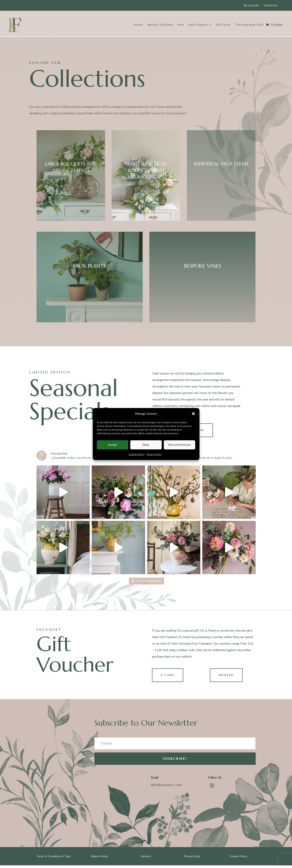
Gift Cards (223, 25)
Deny (146, 445)
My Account (251, 5)
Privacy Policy (154, 454)
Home (138, 25)
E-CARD (169, 677)
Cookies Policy (136, 454)
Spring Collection (160, 25)
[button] (193, 414)
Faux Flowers (198, 25)
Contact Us (270, 5)
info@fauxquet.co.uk (166, 788)
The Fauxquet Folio (249, 25)
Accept (113, 445)
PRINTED (228, 677)
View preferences (179, 445)
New (181, 25)
